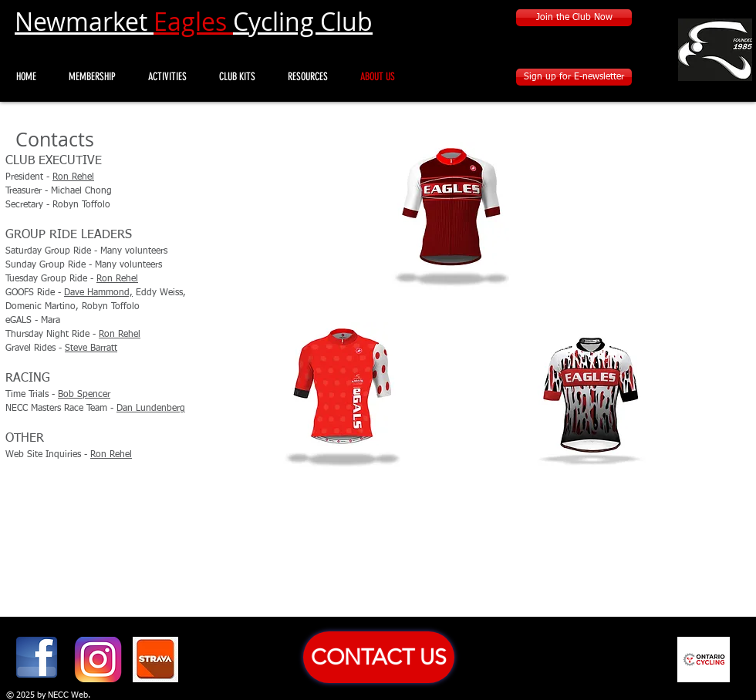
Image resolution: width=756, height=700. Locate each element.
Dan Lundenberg (151, 409)
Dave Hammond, (98, 293)
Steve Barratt (91, 348)
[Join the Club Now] (574, 18)
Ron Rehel (73, 177)
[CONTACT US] (379, 657)
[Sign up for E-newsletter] (574, 77)
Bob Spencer (84, 395)
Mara (51, 321)
